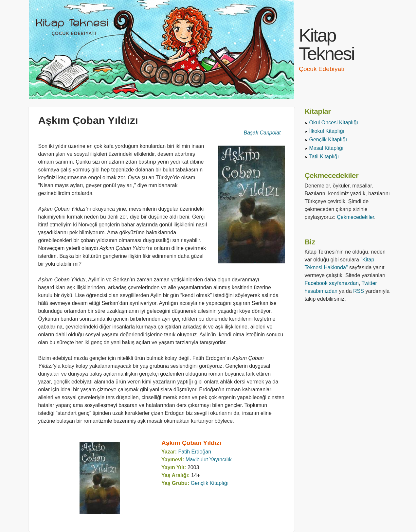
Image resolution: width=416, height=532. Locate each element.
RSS (359, 291)
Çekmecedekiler (355, 217)
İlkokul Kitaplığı (327, 131)
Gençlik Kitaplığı (210, 483)
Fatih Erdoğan (195, 452)
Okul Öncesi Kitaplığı (334, 123)
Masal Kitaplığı (326, 148)
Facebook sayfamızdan (332, 283)
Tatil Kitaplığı (324, 157)
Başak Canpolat (262, 133)
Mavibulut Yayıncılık (209, 460)
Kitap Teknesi (326, 44)
